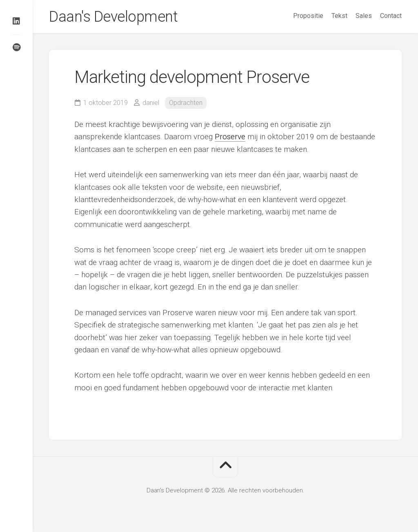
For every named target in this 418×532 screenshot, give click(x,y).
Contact (391, 16)
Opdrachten (186, 103)
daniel (151, 103)
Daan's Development (113, 17)
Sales (364, 16)
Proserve (230, 137)
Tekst (339, 16)
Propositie (308, 16)
